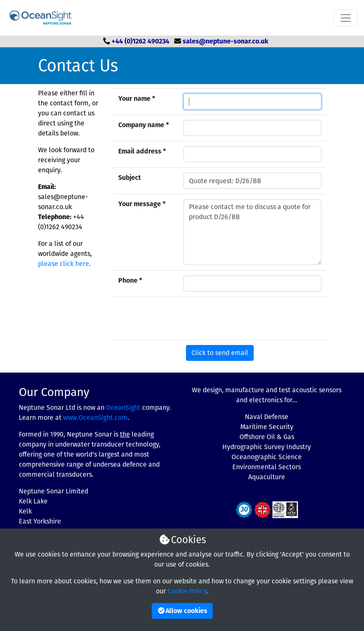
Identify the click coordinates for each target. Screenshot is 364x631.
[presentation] (247, 318)
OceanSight (123, 407)
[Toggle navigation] (346, 18)
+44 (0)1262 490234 (140, 41)
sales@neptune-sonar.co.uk (225, 41)
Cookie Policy (187, 591)
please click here (64, 264)
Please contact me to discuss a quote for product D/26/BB (252, 232)
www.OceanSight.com (95, 418)
